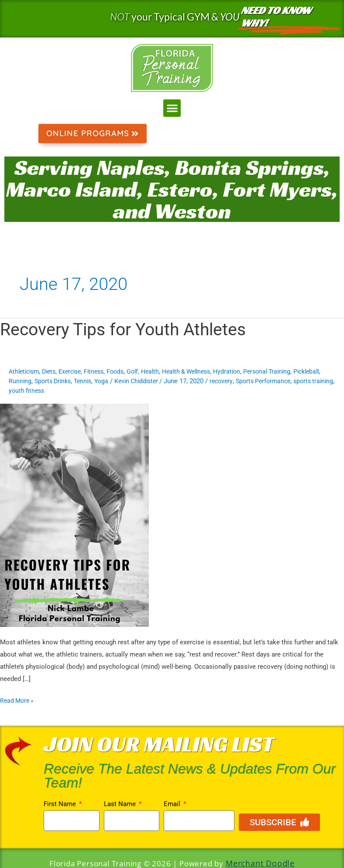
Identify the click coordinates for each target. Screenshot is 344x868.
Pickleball (23, 381)
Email (173, 804)
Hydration (246, 372)
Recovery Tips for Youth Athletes (127, 330)
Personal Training (288, 372)
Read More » (18, 700)
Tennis (119, 381)
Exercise (76, 372)
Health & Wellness (202, 372)
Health (162, 372)
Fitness (102, 372)
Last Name (121, 804)
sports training (71, 391)
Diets (53, 372)
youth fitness (114, 391)
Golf (144, 372)
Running (52, 381)
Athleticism (26, 372)
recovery (264, 381)
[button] (172, 108)
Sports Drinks (86, 381)
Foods (125, 372)
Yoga (139, 381)
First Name (61, 804)
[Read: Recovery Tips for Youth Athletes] (74, 515)
